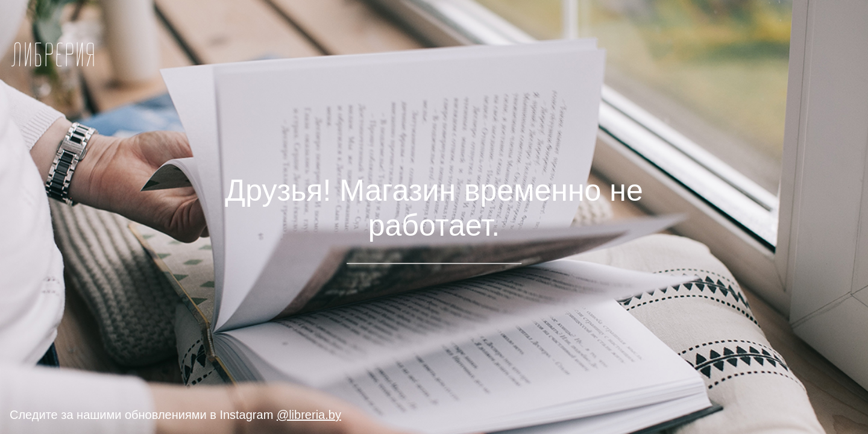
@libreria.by (309, 415)
